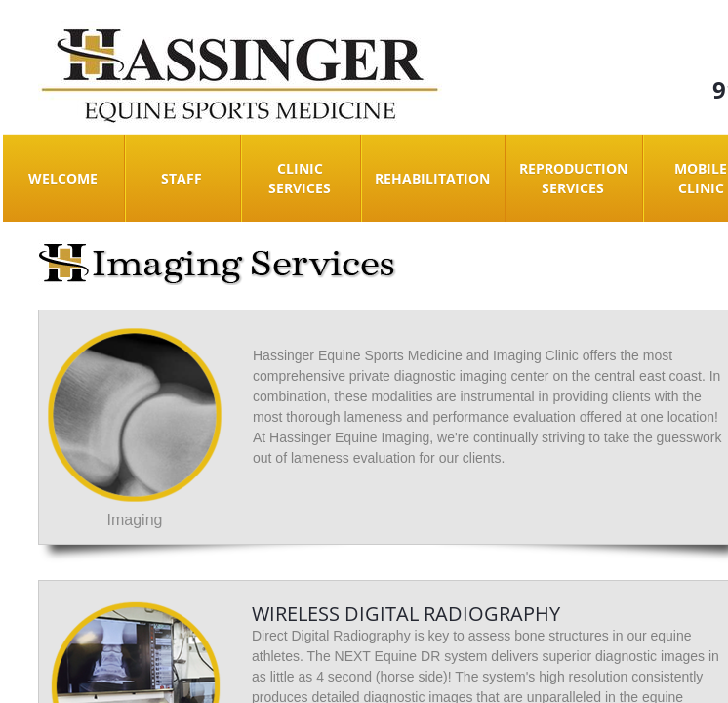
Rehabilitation (432, 178)
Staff (182, 178)
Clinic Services (300, 178)
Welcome (63, 178)
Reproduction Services (573, 178)
